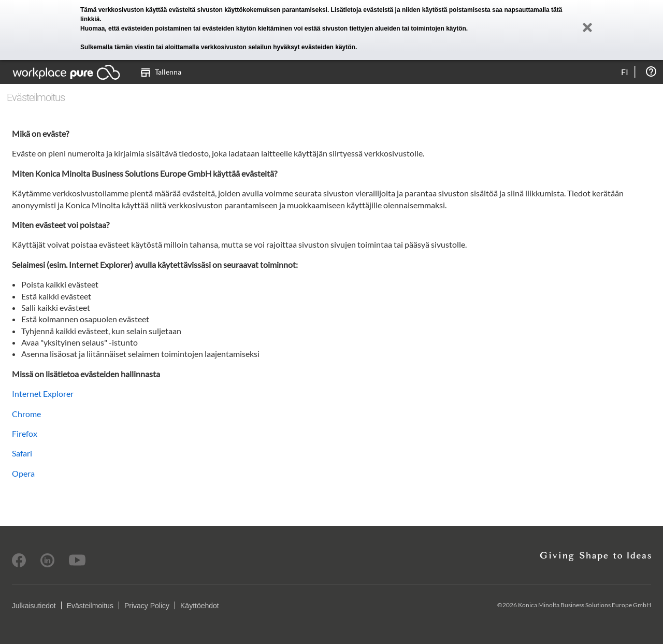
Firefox (25, 433)
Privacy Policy (147, 606)
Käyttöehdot (200, 606)
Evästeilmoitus (90, 606)
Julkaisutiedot (34, 606)
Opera (23, 473)
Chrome (26, 414)
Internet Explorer (43, 393)
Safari (22, 453)
